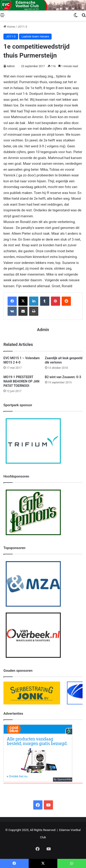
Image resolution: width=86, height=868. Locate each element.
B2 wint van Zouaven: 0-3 (63, 377)
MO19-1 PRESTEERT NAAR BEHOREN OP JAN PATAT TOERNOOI (21, 381)
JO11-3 (22, 27)
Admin (11, 66)
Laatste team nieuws (35, 36)
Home (9, 27)
